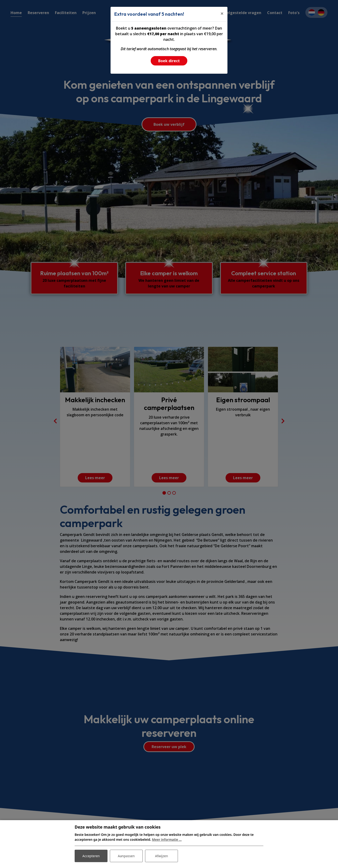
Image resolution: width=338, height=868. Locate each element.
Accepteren (91, 856)
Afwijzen (161, 856)
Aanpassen (126, 856)
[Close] (222, 13)
